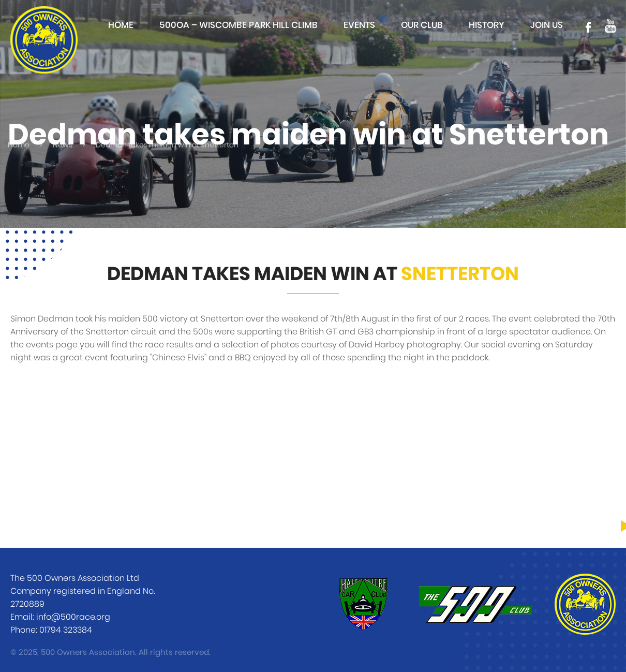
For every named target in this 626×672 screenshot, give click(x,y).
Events (359, 25)
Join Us (547, 25)
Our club (422, 25)
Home (121, 25)
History (487, 25)
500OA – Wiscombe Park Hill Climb (239, 25)
